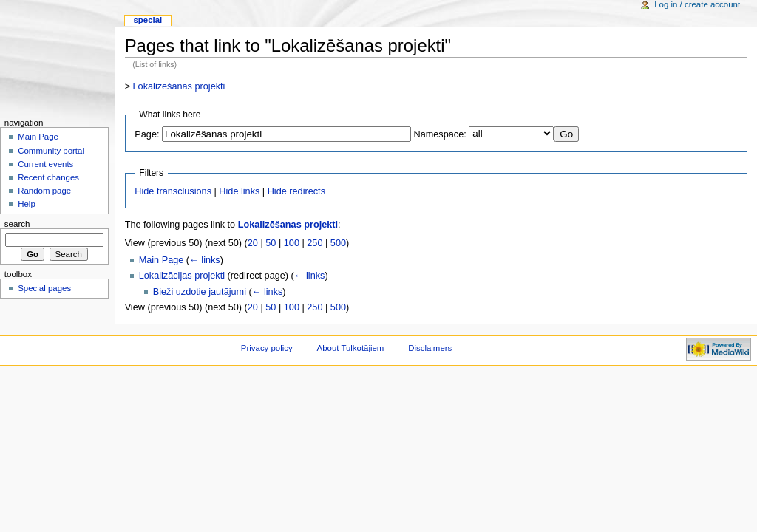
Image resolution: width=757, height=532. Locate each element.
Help (27, 204)
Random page (44, 191)
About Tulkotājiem (351, 348)
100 (292, 243)
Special (147, 20)
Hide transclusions (173, 191)
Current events (45, 164)
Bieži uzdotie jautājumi (200, 292)
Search (17, 224)
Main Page (162, 260)
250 (315, 243)
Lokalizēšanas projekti (179, 86)
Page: (147, 134)
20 (253, 243)
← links (205, 260)
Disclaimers (430, 348)
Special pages (44, 288)
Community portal (51, 151)
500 (338, 243)
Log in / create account (697, 4)
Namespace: (440, 134)
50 (271, 243)
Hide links (239, 191)
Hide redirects (296, 191)
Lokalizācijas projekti (182, 276)
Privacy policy (267, 348)
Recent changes (48, 177)
